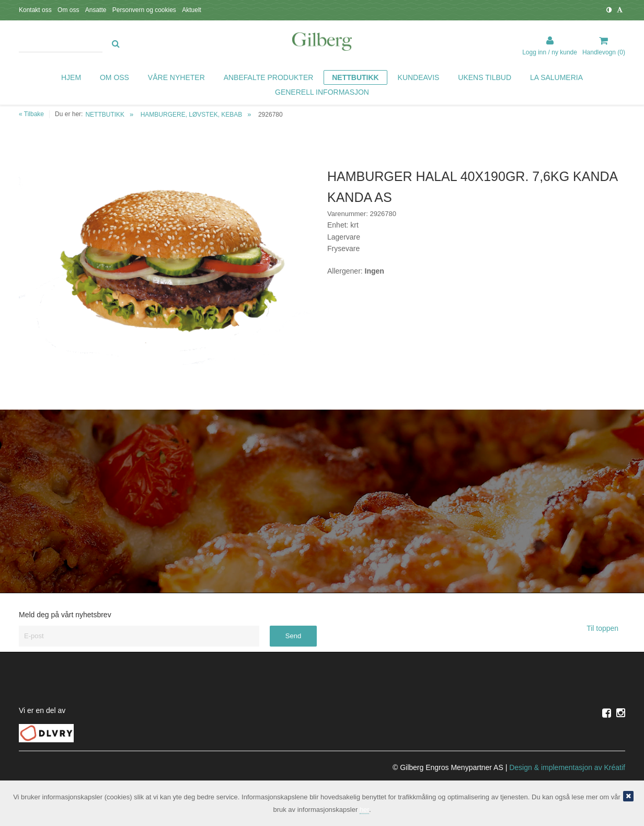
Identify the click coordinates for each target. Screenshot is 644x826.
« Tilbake (31, 114)
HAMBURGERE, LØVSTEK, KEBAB (192, 115)
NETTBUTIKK (105, 115)
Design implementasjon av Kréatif (567, 767)
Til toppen (606, 628)
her (364, 810)
